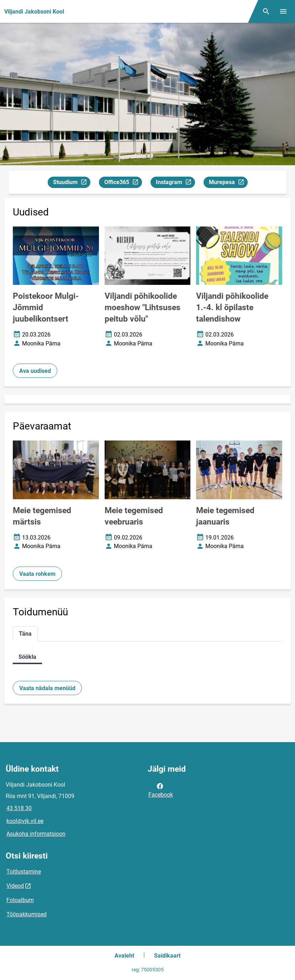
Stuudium (72, 183)
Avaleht (124, 956)
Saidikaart (167, 956)
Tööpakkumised (27, 914)
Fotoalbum (20, 900)
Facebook (161, 790)
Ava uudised (35, 371)
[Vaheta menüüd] (283, 11)
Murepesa (228, 183)
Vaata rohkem (37, 574)
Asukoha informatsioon (36, 834)
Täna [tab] (25, 634)
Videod (15, 886)
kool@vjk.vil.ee (25, 821)
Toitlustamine (24, 872)
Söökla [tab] (27, 657)
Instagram (175, 183)
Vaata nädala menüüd (47, 688)
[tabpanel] (147, 657)
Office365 (123, 183)
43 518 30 (19, 808)
